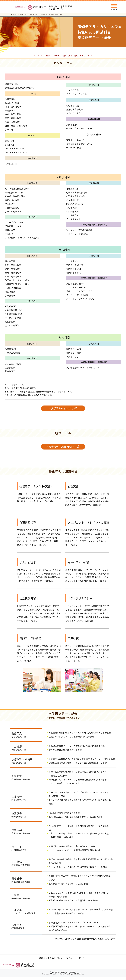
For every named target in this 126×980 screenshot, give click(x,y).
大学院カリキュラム (62, 408)
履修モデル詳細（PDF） (62, 447)
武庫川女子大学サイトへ (51, 961)
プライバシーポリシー (76, 961)
